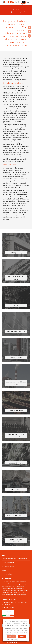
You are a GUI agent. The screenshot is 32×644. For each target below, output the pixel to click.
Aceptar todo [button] (11, 637)
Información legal (7, 574)
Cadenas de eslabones (8, 562)
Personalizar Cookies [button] (10, 639)
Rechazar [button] (22, 637)
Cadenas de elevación (8, 566)
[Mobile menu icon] (28, 3)
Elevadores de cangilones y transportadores (14, 559)
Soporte (4, 570)
